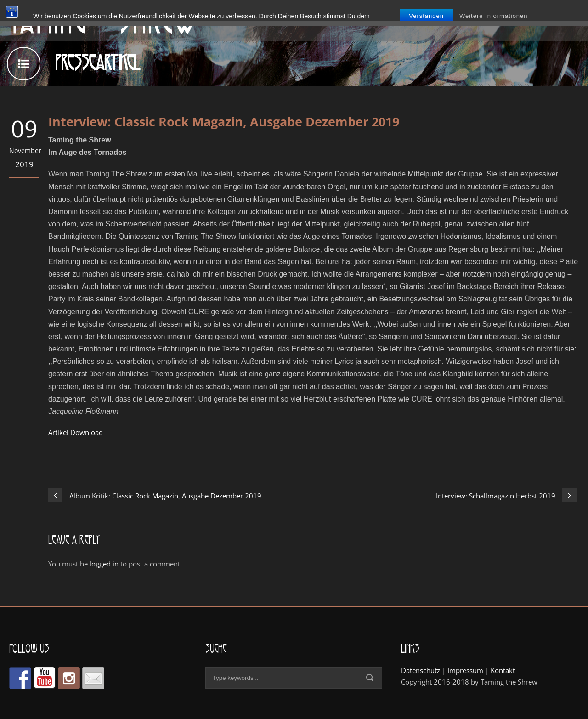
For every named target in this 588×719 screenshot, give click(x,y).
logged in (104, 564)
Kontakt (503, 670)
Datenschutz (421, 670)
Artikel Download (76, 432)
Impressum (465, 670)
